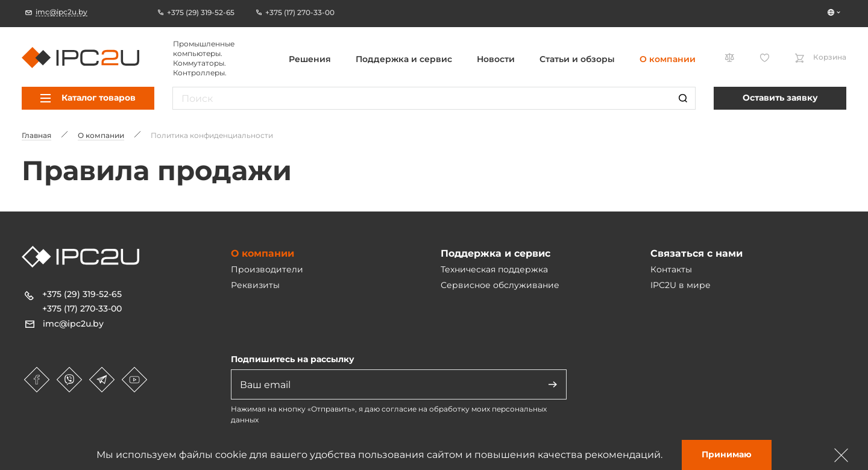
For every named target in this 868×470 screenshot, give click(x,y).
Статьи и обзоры (577, 59)
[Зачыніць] (841, 455)
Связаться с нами (697, 253)
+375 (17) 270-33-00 (82, 309)
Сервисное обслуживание (500, 285)
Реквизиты (255, 285)
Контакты (671, 269)
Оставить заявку (780, 98)
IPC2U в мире (681, 285)
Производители (267, 269)
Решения (310, 59)
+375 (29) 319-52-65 (82, 294)
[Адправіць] (553, 384)
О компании (668, 59)
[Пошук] (683, 98)
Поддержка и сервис (404, 59)
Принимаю (727, 454)
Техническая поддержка (494, 269)
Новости (496, 59)
